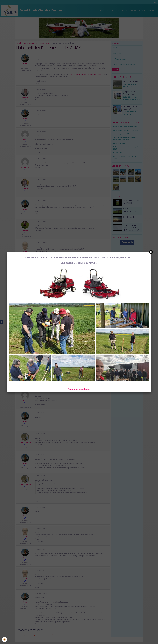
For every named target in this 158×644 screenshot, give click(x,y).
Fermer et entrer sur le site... (79, 389)
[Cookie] (5, 639)
